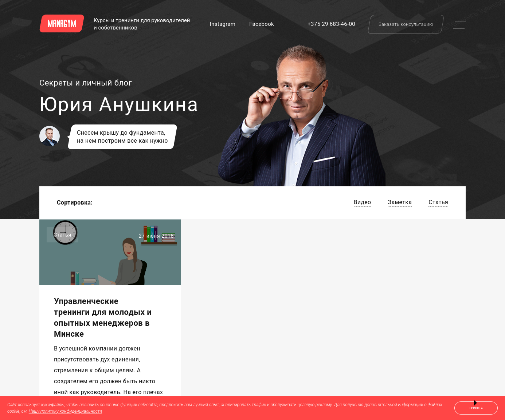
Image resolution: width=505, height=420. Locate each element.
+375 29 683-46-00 (331, 24)
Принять (476, 408)
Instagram (223, 24)
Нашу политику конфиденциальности (65, 411)
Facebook (262, 24)
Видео (363, 202)
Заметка (400, 202)
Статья (438, 202)
